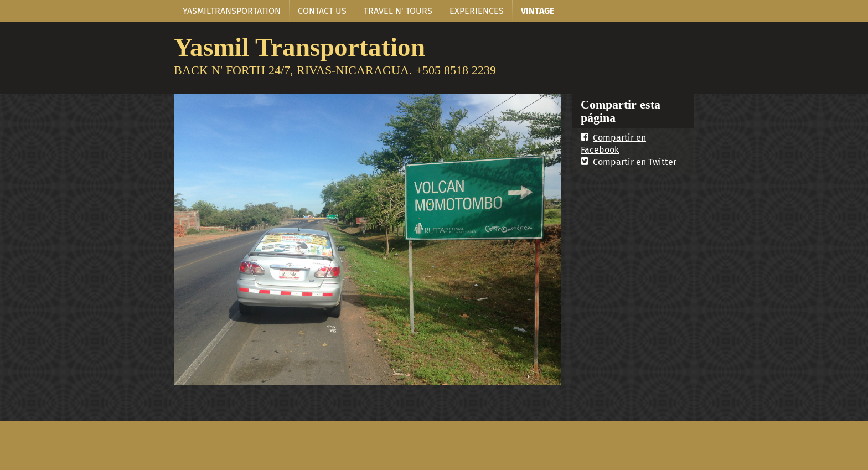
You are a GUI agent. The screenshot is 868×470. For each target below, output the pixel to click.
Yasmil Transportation (299, 47)
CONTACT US (322, 11)
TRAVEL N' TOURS (398, 11)
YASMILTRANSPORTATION (232, 11)
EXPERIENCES (477, 11)
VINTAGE (538, 11)
